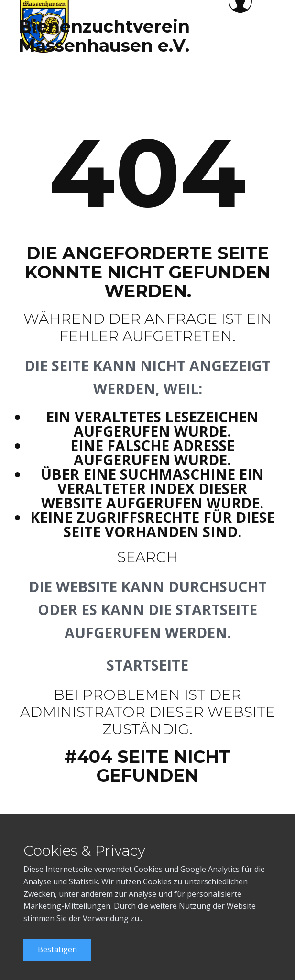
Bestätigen (57, 949)
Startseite (147, 665)
